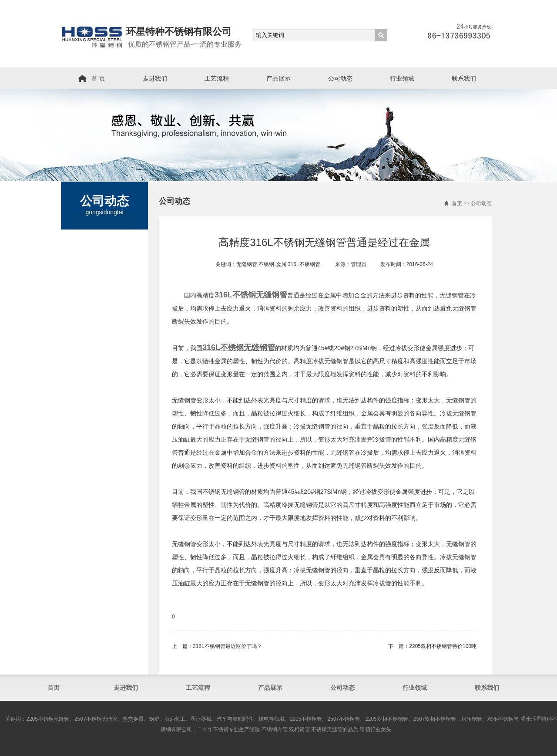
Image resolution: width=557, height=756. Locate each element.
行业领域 (402, 78)
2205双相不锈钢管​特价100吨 (443, 646)
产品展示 (278, 78)
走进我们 (155, 78)
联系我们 (464, 78)
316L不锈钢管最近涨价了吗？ (227, 646)
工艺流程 (217, 78)
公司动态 (340, 78)
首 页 (98, 78)
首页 (457, 203)
